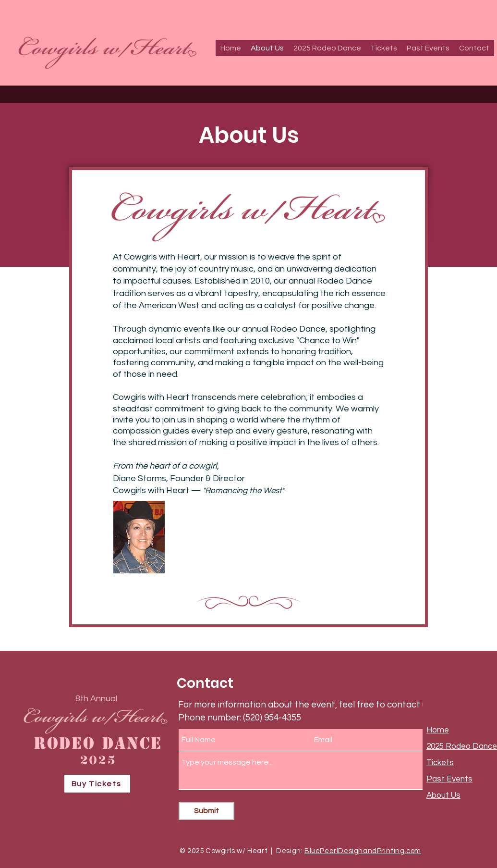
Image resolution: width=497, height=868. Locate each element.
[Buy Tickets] (97, 784)
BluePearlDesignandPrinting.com (363, 851)
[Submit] (206, 811)
